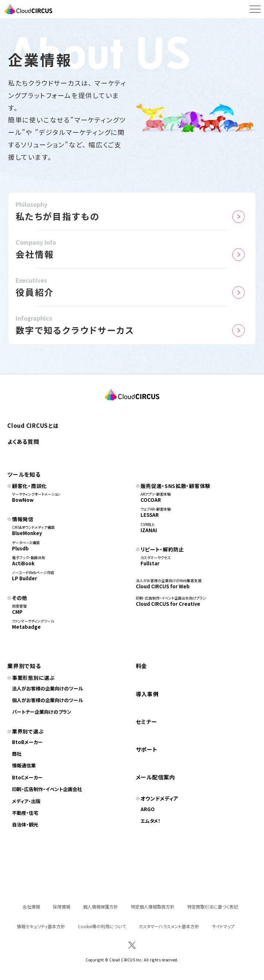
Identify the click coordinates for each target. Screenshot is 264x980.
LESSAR (150, 515)
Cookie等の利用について (102, 926)
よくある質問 (23, 441)
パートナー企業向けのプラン (42, 712)
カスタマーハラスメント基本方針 (169, 926)
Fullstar (150, 563)
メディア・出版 (26, 801)
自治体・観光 (25, 824)
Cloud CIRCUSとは (33, 425)
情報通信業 (24, 765)
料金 (142, 666)
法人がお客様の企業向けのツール (48, 688)
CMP (17, 612)
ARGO (148, 809)
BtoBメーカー (27, 742)
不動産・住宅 (25, 813)
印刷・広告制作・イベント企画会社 (47, 789)
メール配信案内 (155, 777)
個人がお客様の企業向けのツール (48, 700)
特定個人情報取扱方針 (153, 907)
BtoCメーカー (27, 777)
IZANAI (149, 530)
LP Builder (25, 578)
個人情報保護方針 (101, 907)
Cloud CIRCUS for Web (163, 586)
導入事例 (147, 694)
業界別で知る (24, 666)
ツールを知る (24, 474)
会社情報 (31, 907)
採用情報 (62, 907)
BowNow (23, 500)
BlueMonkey (27, 533)
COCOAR (151, 500)
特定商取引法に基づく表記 (213, 907)
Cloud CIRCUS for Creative (168, 604)
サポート (147, 749)
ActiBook (23, 563)
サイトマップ (223, 926)
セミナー (147, 722)
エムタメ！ (151, 821)
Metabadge (26, 627)
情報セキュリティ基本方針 (41, 926)
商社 (17, 754)
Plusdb (20, 548)
